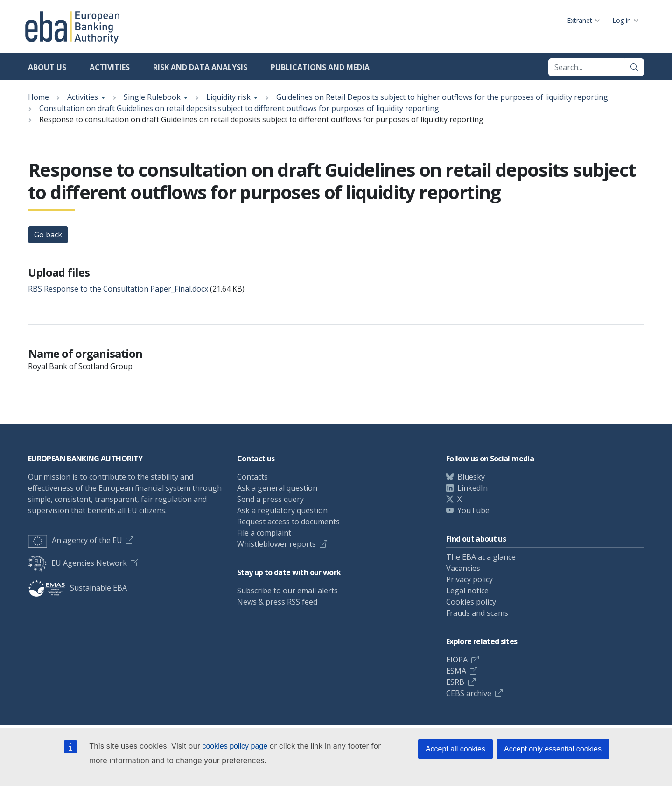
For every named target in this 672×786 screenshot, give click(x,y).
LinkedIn (472, 488)
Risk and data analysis (200, 67)
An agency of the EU (75, 540)
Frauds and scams (477, 613)
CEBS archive (469, 693)
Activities (110, 67)
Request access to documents (288, 522)
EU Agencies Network (77, 563)
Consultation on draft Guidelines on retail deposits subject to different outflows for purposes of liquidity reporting (239, 108)
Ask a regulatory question (282, 510)
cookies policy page (235, 746)
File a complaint (264, 533)
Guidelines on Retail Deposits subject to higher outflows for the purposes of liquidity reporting (442, 97)
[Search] (634, 67)
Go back (48, 235)
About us (47, 67)
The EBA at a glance (481, 557)
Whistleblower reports (276, 544)
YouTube (473, 510)
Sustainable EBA (77, 588)
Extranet (580, 20)
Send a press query (270, 499)
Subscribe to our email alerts (287, 591)
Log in (622, 20)
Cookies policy (471, 602)
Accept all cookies (455, 749)
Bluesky (471, 477)
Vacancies (463, 568)
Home (38, 97)
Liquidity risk (228, 97)
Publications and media (320, 67)
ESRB (455, 682)
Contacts (252, 477)
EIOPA (457, 660)
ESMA (456, 671)
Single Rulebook (152, 97)
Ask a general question (277, 488)
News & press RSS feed (277, 602)
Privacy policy (469, 579)
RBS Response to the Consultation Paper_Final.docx (118, 289)
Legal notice (467, 591)
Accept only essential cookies (553, 749)
